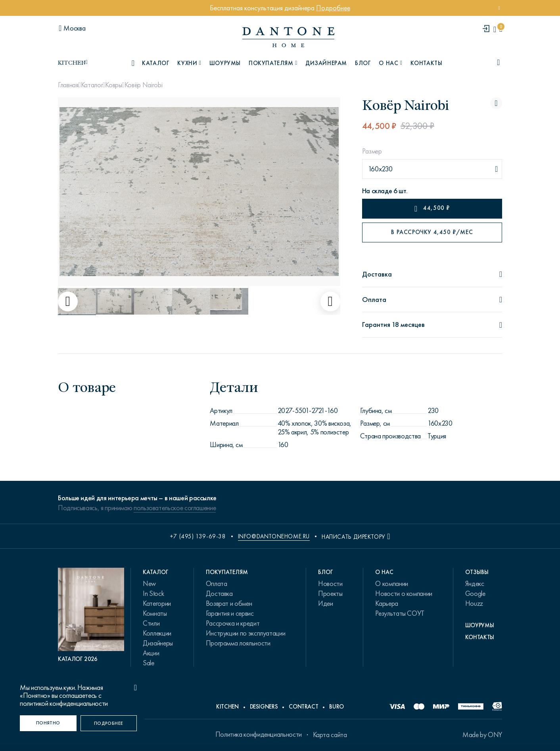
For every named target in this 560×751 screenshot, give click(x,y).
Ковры (113, 85)
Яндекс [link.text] (475, 584)
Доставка (219, 594)
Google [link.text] (475, 594)
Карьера (386, 603)
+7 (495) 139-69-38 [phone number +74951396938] (198, 536)
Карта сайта (330, 735)
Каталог (92, 85)
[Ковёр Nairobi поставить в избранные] (496, 103)
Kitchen (227, 707)
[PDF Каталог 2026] (91, 615)
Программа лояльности (238, 643)
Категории (157, 603)
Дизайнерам (326, 63)
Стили (151, 623)
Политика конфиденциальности (259, 734)
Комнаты (155, 613)
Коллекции (157, 633)
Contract (303, 707)
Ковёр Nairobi (143, 85)
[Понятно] (48, 723)
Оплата (217, 584)
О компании (391, 584)
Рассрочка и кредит (233, 623)
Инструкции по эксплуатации (246, 633)
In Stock (153, 594)
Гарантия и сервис (230, 613)
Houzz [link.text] (474, 603)
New (149, 584)
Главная (68, 85)
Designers (264, 707)
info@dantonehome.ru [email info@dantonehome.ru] (274, 536)
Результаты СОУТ (400, 613)
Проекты (330, 594)
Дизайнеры (158, 643)
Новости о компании (404, 594)
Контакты (427, 63)
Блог (363, 63)
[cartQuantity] (501, 29)
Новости (330, 584)
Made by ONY (482, 735)
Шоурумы (225, 63)
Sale (149, 663)
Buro (337, 707)
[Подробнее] (109, 723)
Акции (151, 653)
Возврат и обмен (229, 603)
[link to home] (288, 37)
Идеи (326, 603)
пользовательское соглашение (175, 508)
